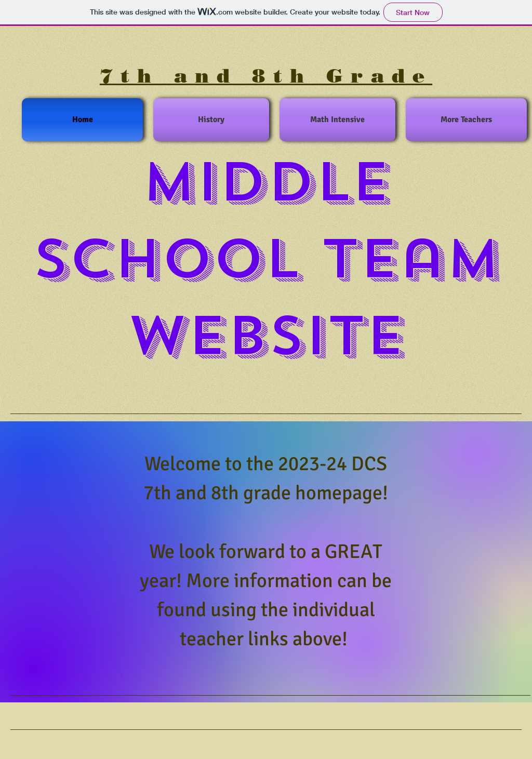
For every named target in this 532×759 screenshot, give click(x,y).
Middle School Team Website (266, 259)
